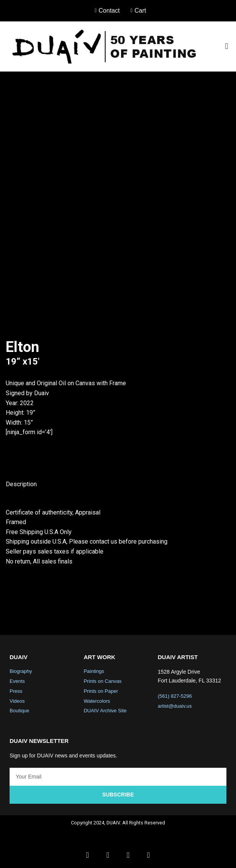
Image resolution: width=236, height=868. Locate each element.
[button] (227, 46)
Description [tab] (21, 484)
